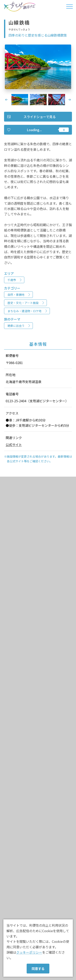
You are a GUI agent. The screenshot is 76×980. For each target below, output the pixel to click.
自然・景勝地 (16, 295)
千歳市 (12, 280)
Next (70, 100)
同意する (38, 969)
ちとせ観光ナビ (20, 7)
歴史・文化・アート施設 (23, 303)
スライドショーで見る (40, 117)
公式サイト (14, 445)
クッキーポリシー (29, 952)
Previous (6, 100)
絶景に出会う (16, 326)
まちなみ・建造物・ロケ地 (25, 311)
